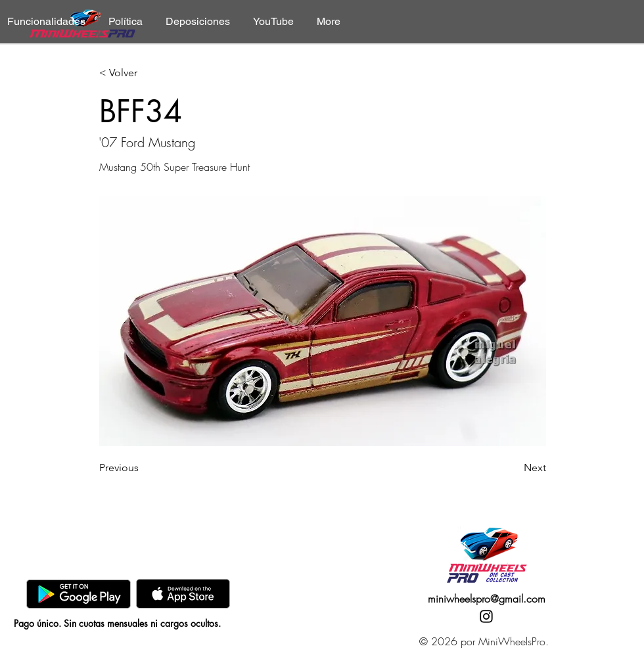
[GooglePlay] (79, 594)
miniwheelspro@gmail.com (487, 599)
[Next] (513, 468)
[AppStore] (183, 594)
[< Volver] (143, 73)
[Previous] (143, 468)
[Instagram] (486, 616)
